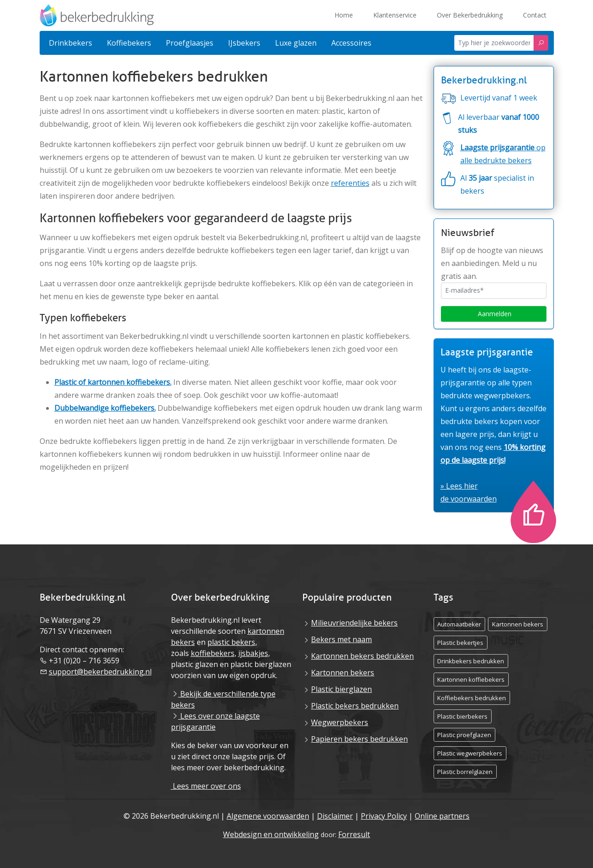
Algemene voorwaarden (268, 816)
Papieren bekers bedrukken (359, 739)
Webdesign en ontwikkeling (271, 834)
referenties (350, 183)
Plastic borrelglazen (465, 772)
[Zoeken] (541, 43)
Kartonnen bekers (343, 673)
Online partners (442, 816)
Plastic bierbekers (462, 716)
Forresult (354, 834)
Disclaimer (335, 816)
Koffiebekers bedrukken (472, 698)
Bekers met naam (341, 639)
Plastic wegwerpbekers (470, 753)
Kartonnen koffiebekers (471, 679)
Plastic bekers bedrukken (355, 706)
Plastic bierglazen (341, 689)
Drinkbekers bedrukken (471, 661)
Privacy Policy (384, 816)
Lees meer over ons (206, 786)
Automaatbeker (459, 624)
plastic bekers (231, 642)
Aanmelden (494, 314)
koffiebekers (213, 653)
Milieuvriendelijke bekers (354, 623)
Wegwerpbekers (340, 722)
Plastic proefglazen (464, 735)
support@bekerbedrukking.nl (100, 672)
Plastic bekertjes (460, 643)
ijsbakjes (253, 653)
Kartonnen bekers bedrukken (362, 656)
